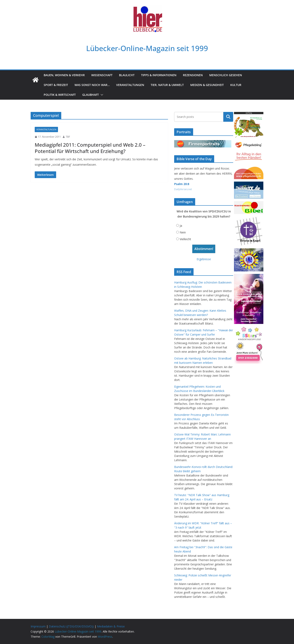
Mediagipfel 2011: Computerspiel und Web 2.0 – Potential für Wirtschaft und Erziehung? (90, 148)
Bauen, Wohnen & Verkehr (64, 75)
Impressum (38, 626)
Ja (181, 226)
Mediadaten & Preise (111, 626)
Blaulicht (127, 75)
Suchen (228, 117)
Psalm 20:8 (182, 184)
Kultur (236, 85)
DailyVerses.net (183, 189)
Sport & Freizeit (56, 85)
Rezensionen (193, 75)
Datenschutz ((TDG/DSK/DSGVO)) (71, 626)
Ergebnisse (204, 259)
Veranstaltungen (130, 85)
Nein (183, 232)
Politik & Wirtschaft (60, 95)
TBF (68, 137)
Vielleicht (185, 239)
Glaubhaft (91, 95)
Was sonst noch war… (92, 85)
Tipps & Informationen (159, 75)
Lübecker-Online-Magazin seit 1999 (147, 48)
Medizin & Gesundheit (207, 85)
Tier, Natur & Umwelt (167, 85)
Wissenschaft (102, 75)
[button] (101, 95)
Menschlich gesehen (226, 75)
